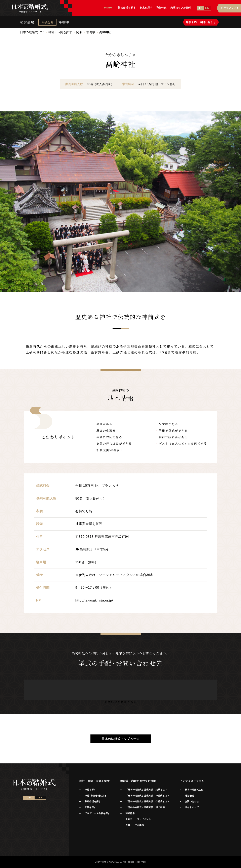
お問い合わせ (192, 801)
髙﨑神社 (64, 22)
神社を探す (90, 790)
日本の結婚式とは (194, 790)
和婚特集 (130, 813)
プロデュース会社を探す (97, 813)
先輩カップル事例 (135, 825)
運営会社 (190, 796)
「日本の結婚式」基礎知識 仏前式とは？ (147, 801)
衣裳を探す (90, 807)
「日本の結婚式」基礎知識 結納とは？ (146, 790)
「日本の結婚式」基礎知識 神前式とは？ (147, 796)
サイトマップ (192, 807)
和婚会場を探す (93, 801)
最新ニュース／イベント (138, 819)
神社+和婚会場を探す (96, 796)
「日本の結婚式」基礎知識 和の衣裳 (145, 807)
